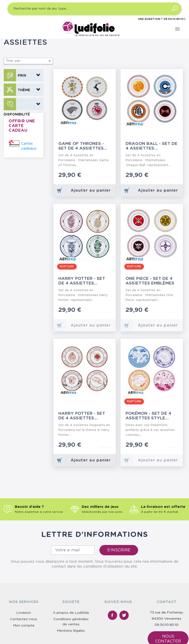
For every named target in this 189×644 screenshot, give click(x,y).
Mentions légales (71, 631)
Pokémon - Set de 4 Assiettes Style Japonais (148, 416)
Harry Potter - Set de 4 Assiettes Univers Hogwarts (82, 416)
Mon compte (24, 626)
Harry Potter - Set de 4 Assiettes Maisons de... (82, 281)
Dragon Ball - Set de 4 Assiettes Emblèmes (151, 146)
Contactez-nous (24, 619)
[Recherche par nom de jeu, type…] (94, 9)
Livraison (24, 613)
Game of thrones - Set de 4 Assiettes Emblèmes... (81, 146)
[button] (24, 75)
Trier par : (29, 61)
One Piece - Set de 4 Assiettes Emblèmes (150, 281)
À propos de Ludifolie (71, 613)
